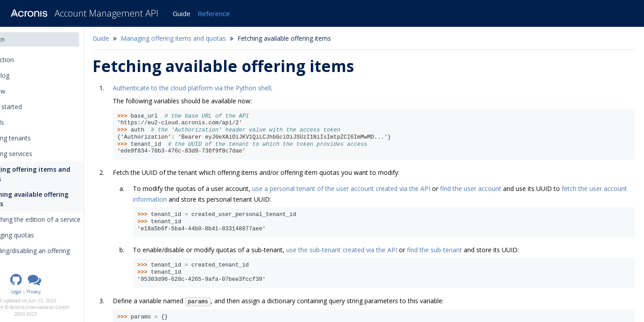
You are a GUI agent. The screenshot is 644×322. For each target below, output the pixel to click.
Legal (49, 292)
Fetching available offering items (59, 199)
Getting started (30, 107)
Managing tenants (34, 138)
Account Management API (106, 13)
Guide (182, 13)
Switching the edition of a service (65, 219)
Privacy (66, 292)
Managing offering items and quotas (53, 174)
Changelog (26, 75)
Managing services (35, 154)
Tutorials (21, 122)
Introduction (28, 60)
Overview (21, 91)
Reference (214, 13)
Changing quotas (42, 235)
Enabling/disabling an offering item (60, 255)
